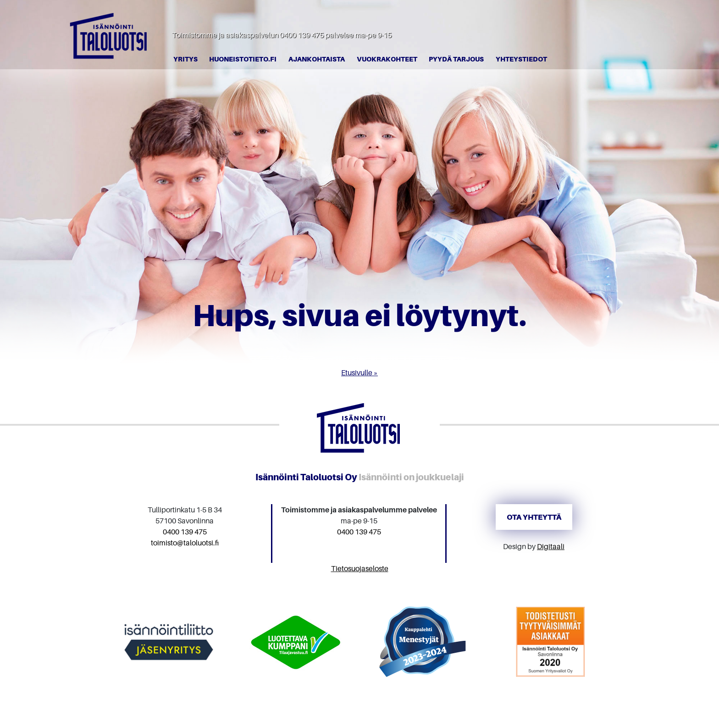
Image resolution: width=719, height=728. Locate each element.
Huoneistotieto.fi (243, 59)
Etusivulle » (359, 372)
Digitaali (551, 546)
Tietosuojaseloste (360, 568)
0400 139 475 (302, 35)
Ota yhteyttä (534, 517)
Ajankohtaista (317, 59)
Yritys (185, 59)
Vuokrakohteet (387, 59)
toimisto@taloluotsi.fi (185, 543)
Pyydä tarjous (456, 59)
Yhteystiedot (521, 59)
